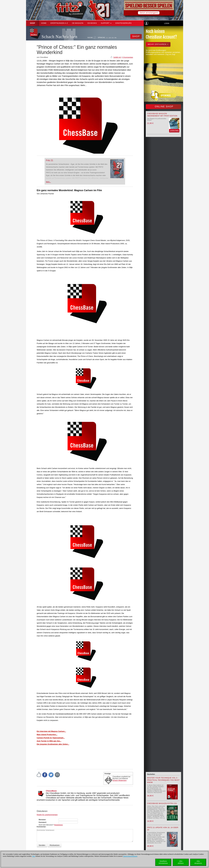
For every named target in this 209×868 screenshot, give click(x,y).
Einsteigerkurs (123, 23)
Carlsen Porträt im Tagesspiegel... (51, 738)
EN (110, 38)
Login (167, 23)
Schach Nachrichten (60, 37)
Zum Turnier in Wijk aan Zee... (49, 741)
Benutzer (42, 820)
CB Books (92, 23)
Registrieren (58, 825)
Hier (34, 856)
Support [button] (106, 23)
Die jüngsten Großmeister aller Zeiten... (53, 744)
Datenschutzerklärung (130, 856)
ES (113, 38)
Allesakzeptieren (198, 862)
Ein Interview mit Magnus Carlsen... (51, 731)
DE (107, 38)
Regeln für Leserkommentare (47, 815)
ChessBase (51, 791)
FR (116, 38)
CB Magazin (78, 23)
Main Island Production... (47, 735)
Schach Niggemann (120, 780)
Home (44, 23)
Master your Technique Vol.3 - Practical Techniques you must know (163, 780)
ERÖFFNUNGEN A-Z (59, 23)
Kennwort (42, 822)
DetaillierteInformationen (163, 862)
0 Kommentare (128, 57)
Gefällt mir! (117, 57)
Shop (33, 23)
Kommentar (41, 827)
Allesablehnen (181, 862)
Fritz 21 (49, 160)
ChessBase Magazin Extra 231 (162, 803)
